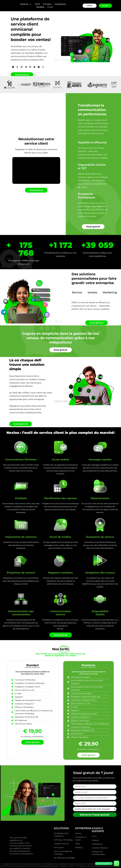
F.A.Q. (50, 7)
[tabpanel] (94, 300)
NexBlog (40, 7)
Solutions (26, 4)
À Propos (47, 4)
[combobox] (76, 790)
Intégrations (60, 4)
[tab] (77, 286)
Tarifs (37, 4)
